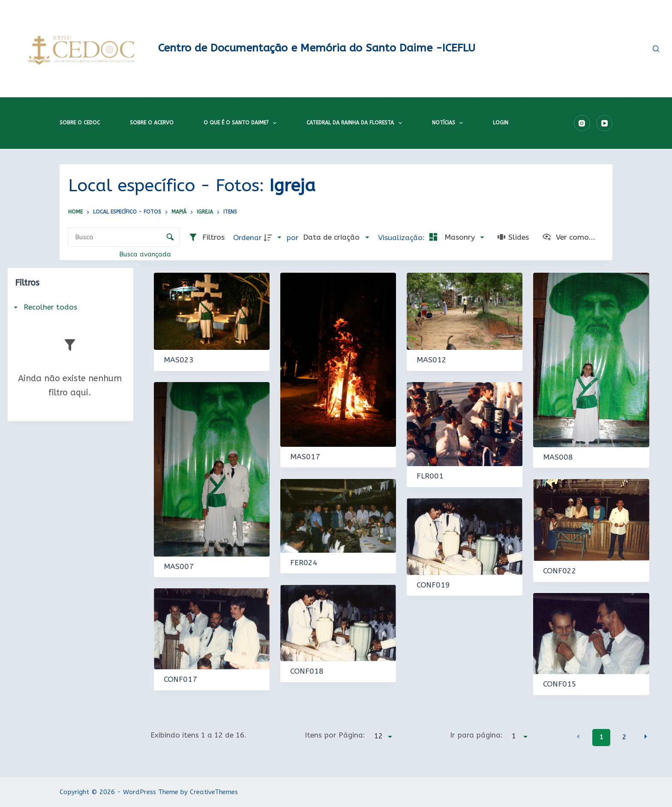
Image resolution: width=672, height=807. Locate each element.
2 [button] (624, 737)
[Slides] (513, 238)
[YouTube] (605, 123)
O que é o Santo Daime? (242, 123)
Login (501, 123)
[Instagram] (582, 123)
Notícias (449, 123)
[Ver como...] (568, 238)
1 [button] (601, 737)
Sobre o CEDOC (80, 123)
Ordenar (247, 238)
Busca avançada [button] (146, 254)
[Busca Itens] (124, 237)
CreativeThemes (214, 792)
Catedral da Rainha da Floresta (356, 123)
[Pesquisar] (656, 49)
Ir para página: (476, 735)
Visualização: (402, 238)
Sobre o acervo (152, 123)
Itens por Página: (335, 735)
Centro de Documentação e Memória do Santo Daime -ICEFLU (317, 48)
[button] (578, 736)
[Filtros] (206, 238)
